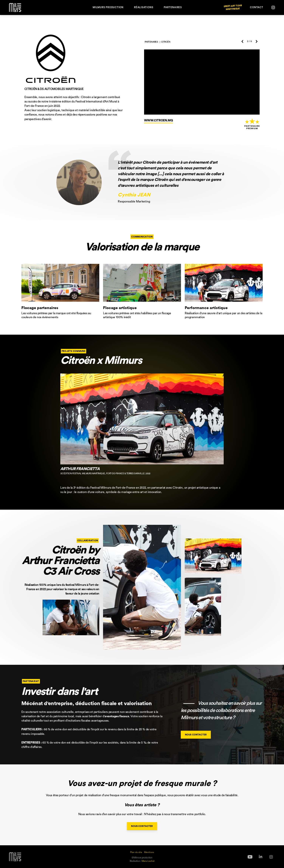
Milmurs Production (108, 7)
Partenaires (173, 7)
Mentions (149, 852)
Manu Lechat (148, 861)
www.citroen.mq (158, 120)
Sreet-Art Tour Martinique (233, 7)
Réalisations (144, 7)
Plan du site (136, 852)
